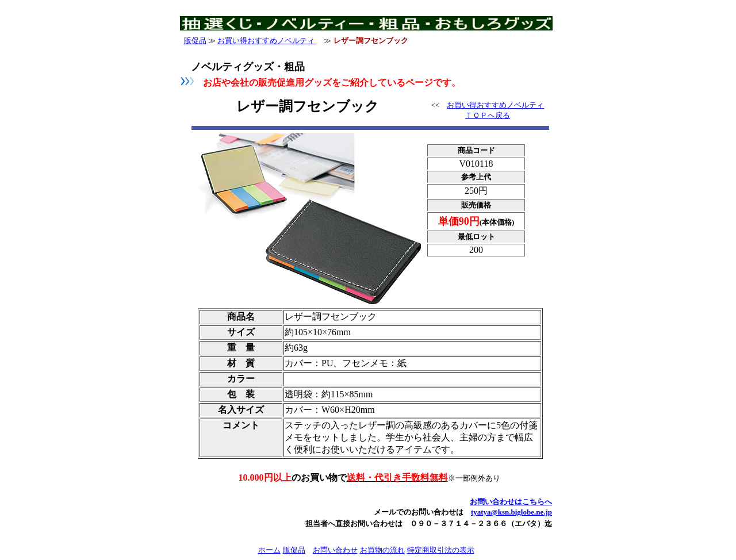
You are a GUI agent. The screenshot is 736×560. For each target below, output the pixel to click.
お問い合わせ (335, 550)
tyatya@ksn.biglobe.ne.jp (511, 512)
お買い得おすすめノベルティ (267, 41)
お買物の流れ (382, 550)
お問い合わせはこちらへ (511, 502)
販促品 (195, 41)
